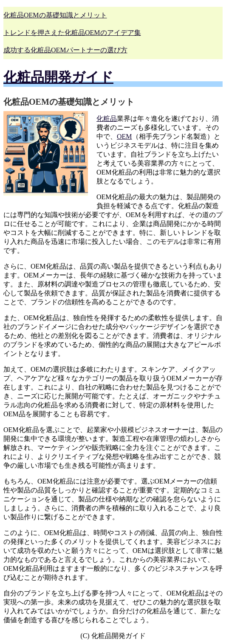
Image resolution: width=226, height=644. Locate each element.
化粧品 (107, 119)
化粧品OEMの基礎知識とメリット (55, 15)
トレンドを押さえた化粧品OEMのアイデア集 (72, 33)
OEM (124, 136)
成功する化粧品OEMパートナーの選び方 (65, 50)
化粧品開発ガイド (58, 77)
